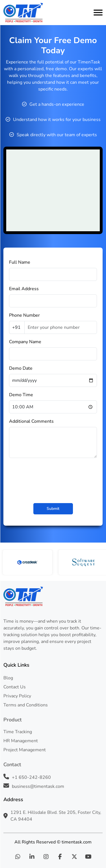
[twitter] (74, 857)
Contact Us (15, 687)
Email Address (24, 289)
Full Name (20, 262)
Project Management (25, 750)
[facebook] (60, 857)
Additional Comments (31, 421)
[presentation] (53, 479)
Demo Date (21, 368)
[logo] (23, 13)
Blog (8, 678)
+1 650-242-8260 (31, 778)
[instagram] (46, 857)
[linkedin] (32, 857)
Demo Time (21, 395)
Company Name (25, 342)
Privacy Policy (17, 696)
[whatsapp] (18, 857)
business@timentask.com (38, 787)
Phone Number (24, 315)
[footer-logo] (53, 596)
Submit (53, 509)
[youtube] (88, 857)
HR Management (21, 741)
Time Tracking (18, 732)
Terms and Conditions (26, 705)
